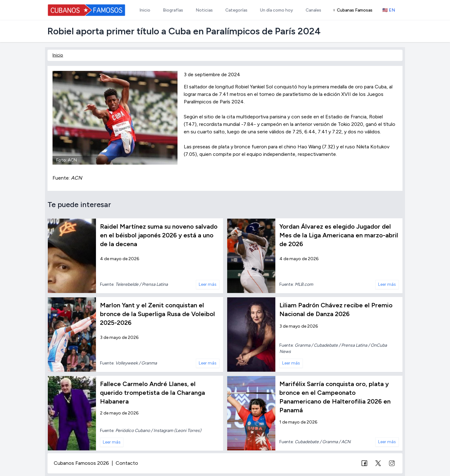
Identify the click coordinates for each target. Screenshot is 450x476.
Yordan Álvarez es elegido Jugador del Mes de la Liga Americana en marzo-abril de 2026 (339, 235)
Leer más (208, 284)
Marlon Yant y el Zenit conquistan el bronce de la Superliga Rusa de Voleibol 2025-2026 (157, 314)
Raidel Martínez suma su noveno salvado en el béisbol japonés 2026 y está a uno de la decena (159, 235)
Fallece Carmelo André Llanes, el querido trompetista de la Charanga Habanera (152, 393)
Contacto (127, 463)
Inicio (58, 55)
